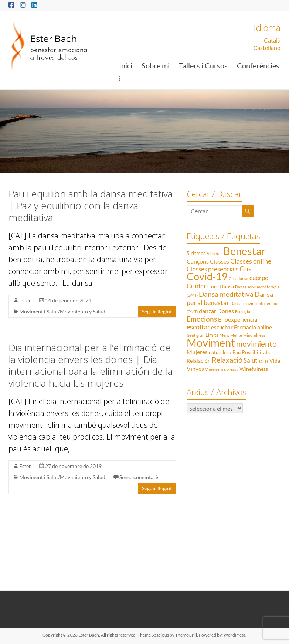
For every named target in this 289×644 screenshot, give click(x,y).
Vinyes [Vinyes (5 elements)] (195, 368)
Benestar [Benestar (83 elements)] (245, 251)
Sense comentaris (139, 477)
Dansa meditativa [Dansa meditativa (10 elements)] (226, 294)
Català (272, 40)
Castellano (267, 48)
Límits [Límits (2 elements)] (212, 335)
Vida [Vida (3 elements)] (275, 361)
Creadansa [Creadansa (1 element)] (239, 279)
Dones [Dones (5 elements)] (226, 311)
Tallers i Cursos (203, 65)
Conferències (258, 65)
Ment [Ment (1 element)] (224, 335)
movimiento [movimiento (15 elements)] (256, 344)
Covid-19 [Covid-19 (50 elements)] (207, 276)
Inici (126, 65)
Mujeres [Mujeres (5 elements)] (197, 352)
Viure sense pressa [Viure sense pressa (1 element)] (222, 369)
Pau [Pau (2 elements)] (237, 352)
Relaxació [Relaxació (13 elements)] (227, 360)
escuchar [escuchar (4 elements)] (222, 327)
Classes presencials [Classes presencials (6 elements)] (212, 269)
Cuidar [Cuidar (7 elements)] (196, 286)
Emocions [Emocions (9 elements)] (202, 319)
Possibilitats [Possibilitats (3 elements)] (256, 352)
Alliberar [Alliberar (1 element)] (214, 253)
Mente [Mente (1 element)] (236, 335)
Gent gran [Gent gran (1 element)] (195, 335)
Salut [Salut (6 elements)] (250, 360)
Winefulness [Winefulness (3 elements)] (254, 369)
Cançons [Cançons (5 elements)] (198, 261)
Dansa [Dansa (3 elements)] (227, 286)
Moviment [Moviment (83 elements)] (211, 343)
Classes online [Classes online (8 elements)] (251, 261)
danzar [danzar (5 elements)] (208, 311)
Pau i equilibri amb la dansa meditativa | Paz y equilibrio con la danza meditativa (91, 206)
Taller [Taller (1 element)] (263, 361)
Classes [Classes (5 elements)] (220, 261)
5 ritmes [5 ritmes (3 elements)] (196, 253)
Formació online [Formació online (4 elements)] (253, 327)
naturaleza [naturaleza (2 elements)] (220, 352)
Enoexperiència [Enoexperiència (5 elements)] (238, 319)
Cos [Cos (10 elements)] (245, 269)
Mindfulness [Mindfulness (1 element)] (254, 335)
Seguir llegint (157, 311)
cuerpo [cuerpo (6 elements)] (259, 278)
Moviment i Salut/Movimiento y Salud (62, 311)
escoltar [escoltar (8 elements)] (198, 327)
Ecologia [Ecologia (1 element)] (243, 311)
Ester (25, 300)
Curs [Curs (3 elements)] (213, 286)
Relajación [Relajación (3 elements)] (199, 361)
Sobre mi (156, 65)
